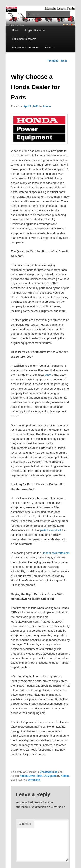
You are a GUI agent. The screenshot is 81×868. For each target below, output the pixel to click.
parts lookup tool (50, 530)
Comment (25, 824)
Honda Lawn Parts (31, 776)
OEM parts (50, 776)
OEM (48, 375)
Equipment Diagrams (24, 39)
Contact (50, 48)
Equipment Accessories (25, 48)
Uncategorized (48, 772)
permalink (34, 780)
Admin (47, 106)
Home (15, 30)
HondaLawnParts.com (56, 553)
